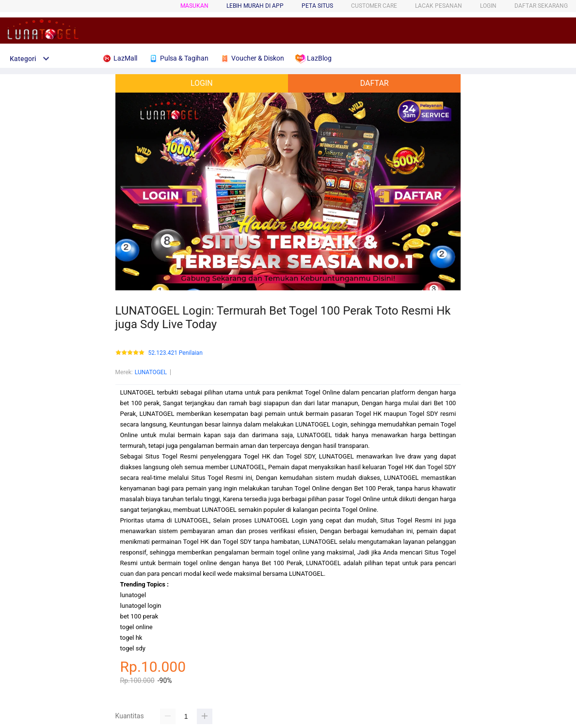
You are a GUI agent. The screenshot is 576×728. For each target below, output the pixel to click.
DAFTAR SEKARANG (541, 6)
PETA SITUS (317, 6)
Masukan (194, 6)
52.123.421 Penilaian (176, 353)
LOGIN (488, 6)
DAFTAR (375, 83)
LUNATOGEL (151, 372)
